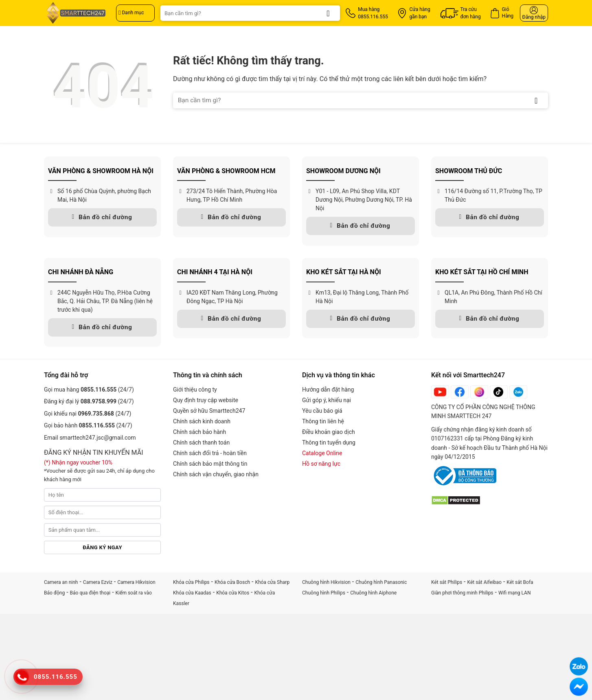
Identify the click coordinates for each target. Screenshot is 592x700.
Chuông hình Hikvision (326, 582)
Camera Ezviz (98, 582)
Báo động (54, 593)
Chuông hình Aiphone (373, 593)
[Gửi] (328, 13)
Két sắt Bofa (520, 582)
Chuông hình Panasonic (381, 582)
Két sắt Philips (447, 582)
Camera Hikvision (136, 582)
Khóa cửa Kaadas (192, 593)
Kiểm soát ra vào (134, 593)
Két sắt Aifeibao (485, 582)
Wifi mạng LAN (515, 593)
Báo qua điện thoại (90, 593)
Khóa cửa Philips (191, 582)
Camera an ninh (61, 582)
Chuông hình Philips (324, 593)
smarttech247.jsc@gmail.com (98, 438)
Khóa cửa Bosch (232, 582)
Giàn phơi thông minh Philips (462, 593)
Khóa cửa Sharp (272, 582)
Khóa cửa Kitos (233, 593)
